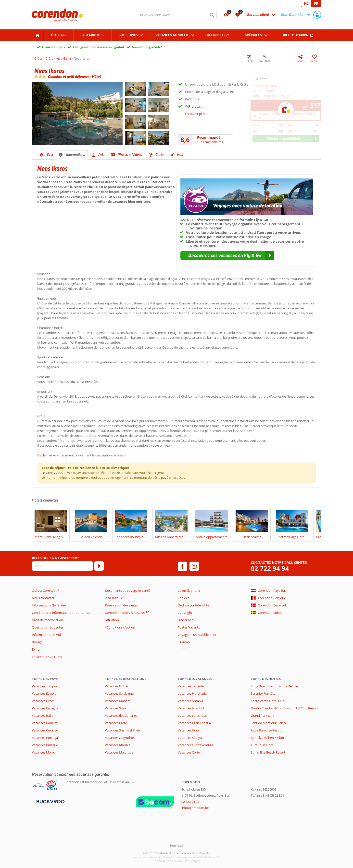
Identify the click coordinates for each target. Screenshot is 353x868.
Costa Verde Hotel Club (268, 701)
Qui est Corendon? (45, 591)
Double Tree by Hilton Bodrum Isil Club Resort (284, 708)
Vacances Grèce (43, 701)
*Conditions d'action (120, 627)
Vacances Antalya (190, 701)
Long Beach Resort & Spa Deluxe (274, 686)
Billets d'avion (296, 35)
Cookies (183, 598)
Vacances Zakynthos (120, 738)
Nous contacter (43, 598)
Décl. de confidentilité (193, 605)
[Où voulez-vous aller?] (176, 15)
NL (306, 3)
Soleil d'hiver (131, 35)
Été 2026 (58, 35)
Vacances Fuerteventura (195, 745)
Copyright (185, 613)
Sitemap (184, 642)
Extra (36, 649)
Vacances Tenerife (191, 686)
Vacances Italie (43, 716)
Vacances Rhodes (118, 745)
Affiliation (112, 620)
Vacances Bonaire (45, 723)
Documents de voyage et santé (127, 591)
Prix (50, 155)
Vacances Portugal (45, 738)
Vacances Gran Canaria (194, 723)
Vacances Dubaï (116, 686)
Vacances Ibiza (188, 730)
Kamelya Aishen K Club (267, 738)
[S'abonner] (99, 566)
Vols (180, 155)
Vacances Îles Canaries (121, 716)
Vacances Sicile (116, 708)
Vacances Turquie (45, 686)
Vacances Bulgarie (45, 745)
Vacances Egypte (44, 693)
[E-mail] (63, 566)
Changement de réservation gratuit (99, 47)
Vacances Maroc (44, 752)
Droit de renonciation (47, 620)
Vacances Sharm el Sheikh (124, 730)
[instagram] (194, 566)
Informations (76, 155)
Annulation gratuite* (147, 47)
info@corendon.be (195, 808)
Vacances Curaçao (45, 730)
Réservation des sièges (121, 605)
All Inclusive (218, 35)
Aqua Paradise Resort (266, 730)
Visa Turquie (114, 598)
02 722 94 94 (270, 569)
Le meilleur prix (54, 47)
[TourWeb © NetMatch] (177, 845)
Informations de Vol (46, 635)
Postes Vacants (189, 627)
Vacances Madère (118, 701)
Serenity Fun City (263, 693)
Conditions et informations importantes (61, 613)
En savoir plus (195, 114)
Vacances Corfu (189, 752)
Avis (101, 155)
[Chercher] (212, 15)
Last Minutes (92, 35)
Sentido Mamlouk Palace (269, 723)
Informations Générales (49, 605)
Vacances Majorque (119, 752)
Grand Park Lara (263, 716)
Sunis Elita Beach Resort (268, 752)
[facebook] (182, 566)
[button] (227, 255)
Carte (159, 155)
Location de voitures (47, 657)
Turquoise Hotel (263, 745)
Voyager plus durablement (197, 635)
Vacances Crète (116, 723)
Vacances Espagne (45, 708)
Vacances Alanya (190, 738)
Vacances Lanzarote (192, 716)
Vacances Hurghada (192, 693)
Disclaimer (45, 455)
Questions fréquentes (48, 627)
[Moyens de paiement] (50, 801)
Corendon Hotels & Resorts (125, 613)
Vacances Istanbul (191, 708)
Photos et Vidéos (130, 155)
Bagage (37, 642)
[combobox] (176, 15)
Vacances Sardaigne (119, 693)
